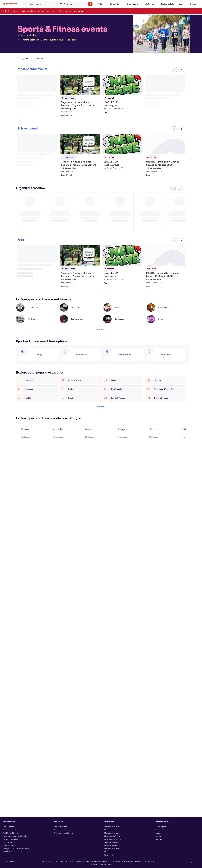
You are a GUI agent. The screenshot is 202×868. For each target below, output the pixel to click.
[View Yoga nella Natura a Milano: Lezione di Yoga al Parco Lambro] (80, 85)
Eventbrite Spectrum (10, 839)
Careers (64, 861)
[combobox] (75, 4)
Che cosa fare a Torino (112, 842)
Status (105, 861)
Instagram (158, 839)
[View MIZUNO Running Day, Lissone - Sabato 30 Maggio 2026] (165, 144)
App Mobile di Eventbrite (12, 833)
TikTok (157, 842)
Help (57, 861)
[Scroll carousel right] (181, 70)
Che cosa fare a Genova (112, 852)
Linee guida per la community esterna (16, 849)
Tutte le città (108, 855)
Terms (111, 861)
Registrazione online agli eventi (65, 830)
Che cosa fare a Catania (112, 849)
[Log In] (182, 4)
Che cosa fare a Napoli (112, 833)
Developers (96, 861)
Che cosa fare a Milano (112, 830)
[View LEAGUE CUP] (122, 85)
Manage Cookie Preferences (101, 864)
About (45, 861)
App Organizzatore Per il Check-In (15, 836)
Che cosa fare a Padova (112, 845)
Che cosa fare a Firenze (112, 836)
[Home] (10, 4)
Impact (78, 861)
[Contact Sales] (116, 4)
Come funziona (8, 827)
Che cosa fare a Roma (112, 827)
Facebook (158, 833)
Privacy (119, 861)
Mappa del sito (8, 845)
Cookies (138, 861)
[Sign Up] (193, 4)
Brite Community (9, 842)
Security (86, 861)
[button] (150, 4)
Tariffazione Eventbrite (11, 830)
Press (71, 861)
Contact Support (160, 827)
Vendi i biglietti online (61, 827)
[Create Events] (133, 4)
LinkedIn (158, 836)
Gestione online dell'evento (63, 833)
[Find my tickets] (168, 4)
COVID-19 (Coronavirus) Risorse (14, 852)
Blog (51, 861)
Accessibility (128, 861)
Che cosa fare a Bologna (112, 839)
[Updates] (101, 4)
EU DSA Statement (150, 861)
